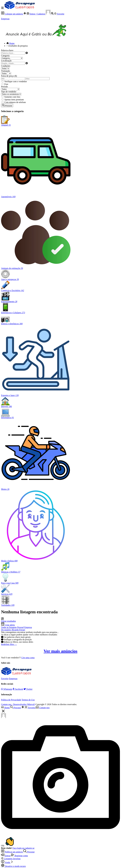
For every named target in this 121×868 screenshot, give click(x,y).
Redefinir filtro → (9, 644)
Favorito (5, 679)
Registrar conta (19, 856)
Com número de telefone (15, 102)
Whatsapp (7, 689)
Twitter (28, 689)
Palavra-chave (7, 50)
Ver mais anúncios (60, 651)
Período (4, 87)
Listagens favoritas (11, 859)
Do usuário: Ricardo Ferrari (13, 630)
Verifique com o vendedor (16, 81)
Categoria (5, 56)
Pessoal (20, 627)
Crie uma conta (28, 658)
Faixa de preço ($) (9, 76)
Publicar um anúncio (12, 852)
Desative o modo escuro (13, 866)
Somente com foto (12, 97)
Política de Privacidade (11, 700)
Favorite (59, 14)
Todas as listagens (9, 627)
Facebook (18, 689)
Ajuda (7, 862)
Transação (5, 71)
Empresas (5, 19)
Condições (6, 66)
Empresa (28, 627)
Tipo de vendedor (9, 92)
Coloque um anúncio (12, 14)
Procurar (29, 852)
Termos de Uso (28, 700)
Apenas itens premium (14, 100)
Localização (6, 61)
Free (6, 84)
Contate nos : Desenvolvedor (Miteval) (18, 704)
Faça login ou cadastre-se (23, 848)
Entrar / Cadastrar (36, 14)
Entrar (6, 856)
